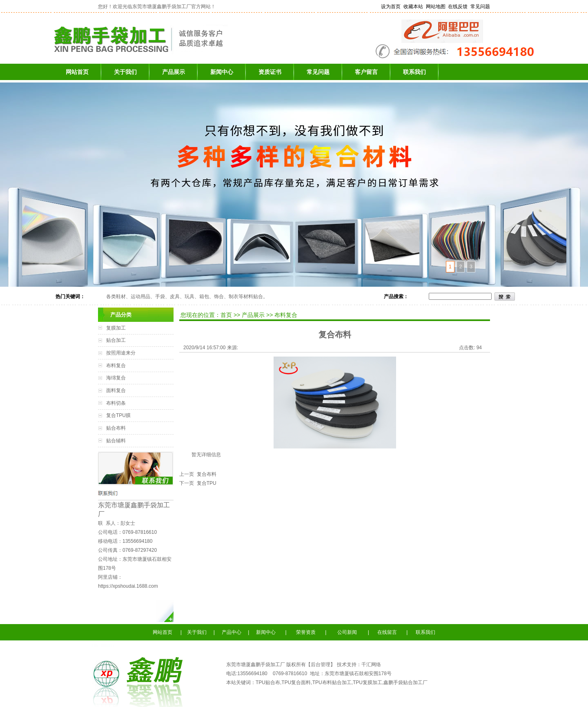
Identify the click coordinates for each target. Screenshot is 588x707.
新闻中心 (222, 72)
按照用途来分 (121, 353)
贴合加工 (116, 340)
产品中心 (232, 632)
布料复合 (116, 366)
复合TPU (205, 483)
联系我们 (414, 72)
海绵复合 (116, 378)
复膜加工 (116, 328)
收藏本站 (413, 7)
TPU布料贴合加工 (332, 682)
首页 (227, 315)
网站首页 (77, 72)
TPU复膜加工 (367, 682)
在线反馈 (458, 7)
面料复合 (116, 390)
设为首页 (391, 7)
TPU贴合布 (268, 682)
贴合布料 (116, 428)
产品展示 (174, 72)
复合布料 (205, 474)
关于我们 (125, 72)
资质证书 (270, 72)
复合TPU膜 (118, 415)
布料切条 (116, 403)
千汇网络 (371, 665)
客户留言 (366, 72)
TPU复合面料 (296, 682)
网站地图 (436, 7)
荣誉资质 (308, 632)
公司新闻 (346, 632)
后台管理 (321, 665)
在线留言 (386, 632)
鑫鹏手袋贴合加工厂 (405, 682)
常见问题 (480, 7)
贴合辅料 (116, 441)
